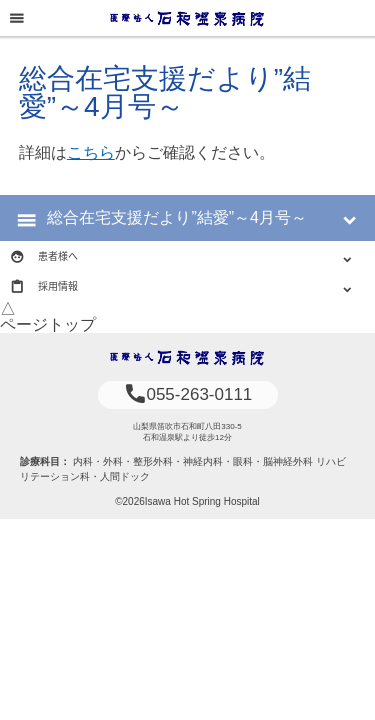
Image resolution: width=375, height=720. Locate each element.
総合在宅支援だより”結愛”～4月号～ (177, 217)
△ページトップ (48, 316)
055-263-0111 (188, 394)
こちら (91, 152)
